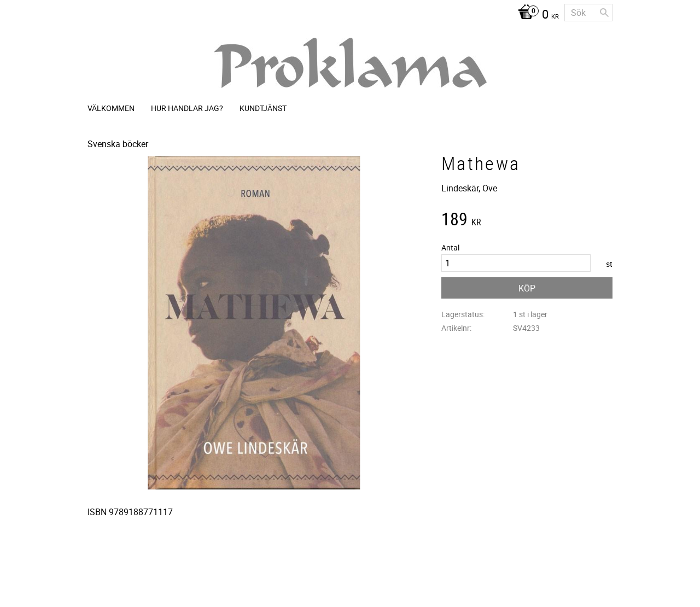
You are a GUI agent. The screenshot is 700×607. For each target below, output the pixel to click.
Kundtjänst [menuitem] (263, 108)
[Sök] (604, 13)
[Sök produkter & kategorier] (588, 13)
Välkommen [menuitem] (111, 108)
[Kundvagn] (536, 15)
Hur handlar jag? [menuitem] (187, 108)
